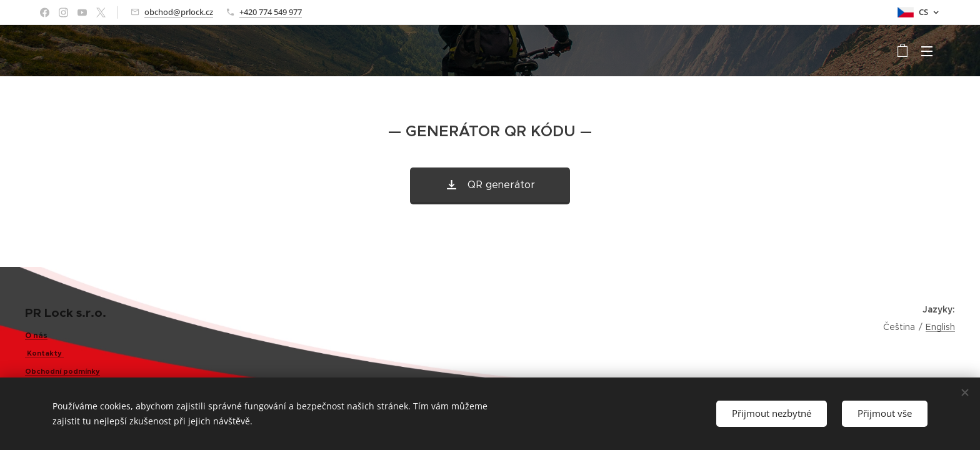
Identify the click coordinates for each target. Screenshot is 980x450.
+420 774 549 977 (271, 12)
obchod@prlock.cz (179, 12)
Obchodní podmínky (62, 371)
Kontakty (43, 353)
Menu (927, 51)
